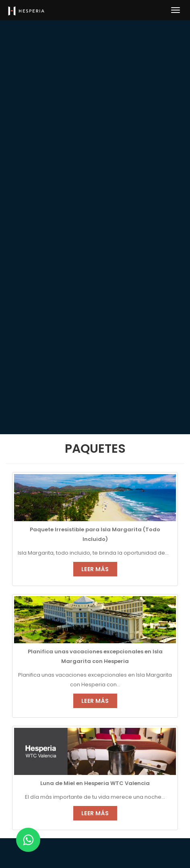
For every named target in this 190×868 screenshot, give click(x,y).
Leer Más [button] (95, 569)
